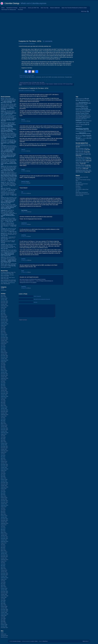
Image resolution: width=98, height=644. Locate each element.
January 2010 (4, 590)
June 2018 (3, 437)
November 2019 (4, 411)
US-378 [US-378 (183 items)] (89, 138)
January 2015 (4, 499)
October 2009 (4, 594)
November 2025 (4, 303)
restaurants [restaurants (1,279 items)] (82, 129)
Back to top (85, 641)
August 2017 (4, 452)
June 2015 (3, 492)
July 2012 (3, 544)
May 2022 (3, 366)
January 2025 (4, 318)
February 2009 (4, 606)
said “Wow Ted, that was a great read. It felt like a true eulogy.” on (9, 156)
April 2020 (3, 404)
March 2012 (3, 551)
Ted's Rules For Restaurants (9, 10)
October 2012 (4, 540)
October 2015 (4, 486)
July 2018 (3, 436)
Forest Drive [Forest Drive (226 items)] (84, 113)
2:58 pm (29, 272)
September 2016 (4, 469)
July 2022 (3, 363)
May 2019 (3, 421)
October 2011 (4, 558)
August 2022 (4, 362)
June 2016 (3, 473)
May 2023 (3, 348)
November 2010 (4, 575)
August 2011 (4, 561)
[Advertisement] (49, 26)
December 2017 (4, 446)
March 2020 (3, 405)
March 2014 (3, 514)
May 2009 (3, 602)
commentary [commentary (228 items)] (80, 106)
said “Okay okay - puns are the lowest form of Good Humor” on (9, 234)
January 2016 (4, 481)
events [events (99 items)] (77, 112)
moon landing (54, 77)
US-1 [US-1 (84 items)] (82, 138)
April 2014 (3, 513)
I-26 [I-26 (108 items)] (83, 121)
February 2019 (4, 425)
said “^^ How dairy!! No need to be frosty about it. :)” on (8, 238)
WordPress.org (4, 637)
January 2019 (4, 427)
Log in (2, 633)
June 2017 (3, 455)
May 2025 (3, 312)
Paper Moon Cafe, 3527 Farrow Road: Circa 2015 (8, 278)
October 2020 (4, 395)
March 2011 (3, 569)
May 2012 (3, 547)
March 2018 (3, 442)
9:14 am (29, 151)
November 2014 (4, 502)
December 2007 (4, 628)
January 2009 (4, 608)
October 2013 (4, 522)
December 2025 (4, 301)
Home (3, 8)
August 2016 (4, 470)
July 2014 (3, 508)
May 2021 (3, 384)
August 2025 (4, 307)
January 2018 (4, 445)
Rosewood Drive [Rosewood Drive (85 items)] (79, 131)
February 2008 (4, 625)
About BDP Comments (6, 267)
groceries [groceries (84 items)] (89, 116)
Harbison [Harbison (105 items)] (84, 118)
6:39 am (29, 236)
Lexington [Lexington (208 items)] (79, 123)
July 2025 (3, 309)
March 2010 (3, 587)
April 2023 (3, 350)
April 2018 (3, 440)
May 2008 (3, 620)
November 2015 (4, 484)
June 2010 (3, 582)
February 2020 (4, 407)
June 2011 (3, 564)
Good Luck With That (33, 8)
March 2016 (3, 478)
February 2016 (4, 479)
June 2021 (3, 383)
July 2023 (3, 345)
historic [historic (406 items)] (79, 120)
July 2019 (3, 418)
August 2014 (4, 507)
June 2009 (3, 600)
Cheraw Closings (79, 195)
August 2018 (4, 434)
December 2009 (4, 591)
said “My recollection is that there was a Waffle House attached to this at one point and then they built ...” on (9, 200)
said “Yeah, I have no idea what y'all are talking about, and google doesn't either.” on (9, 265)
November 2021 (4, 375)
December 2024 (4, 319)
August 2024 (4, 325)
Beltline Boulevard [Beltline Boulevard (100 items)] (80, 99)
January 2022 (4, 372)
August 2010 (4, 579)
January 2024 (4, 336)
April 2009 (3, 603)
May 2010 (3, 584)
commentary (4, 290)
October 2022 (4, 359)
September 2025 (4, 306)
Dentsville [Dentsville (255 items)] (85, 108)
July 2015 (3, 490)
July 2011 (3, 563)
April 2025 (3, 313)
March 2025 (3, 315)
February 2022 (4, 371)
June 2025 (3, 310)
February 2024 (4, 334)
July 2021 (3, 381)
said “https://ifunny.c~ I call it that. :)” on (9, 130)
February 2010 (4, 588)
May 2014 (3, 511)
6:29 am (29, 288)
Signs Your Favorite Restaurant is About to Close (74, 8)
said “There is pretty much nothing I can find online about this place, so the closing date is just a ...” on (8, 100)
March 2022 (3, 369)
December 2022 (4, 356)
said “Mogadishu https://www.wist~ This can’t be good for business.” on (9, 189)
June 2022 (3, 365)
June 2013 (3, 528)
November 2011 (4, 557)
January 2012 (4, 554)
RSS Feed (84, 11)
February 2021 (4, 389)
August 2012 (4, 543)
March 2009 (3, 605)
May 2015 (3, 493)
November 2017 (4, 448)
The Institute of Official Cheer (82, 189)
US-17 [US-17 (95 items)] (85, 138)
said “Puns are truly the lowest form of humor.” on (8, 242)
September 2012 (4, 541)
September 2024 (4, 324)
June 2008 (3, 618)
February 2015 (4, 498)
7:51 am (29, 121)
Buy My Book (23, 8)
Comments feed (4, 636)
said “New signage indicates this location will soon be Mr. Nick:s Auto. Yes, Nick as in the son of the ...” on (9, 168)
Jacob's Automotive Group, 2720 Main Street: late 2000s (32, 82)
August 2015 (4, 489)
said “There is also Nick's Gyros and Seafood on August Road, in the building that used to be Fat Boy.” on (9, 253)
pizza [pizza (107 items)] (81, 126)
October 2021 (4, 377)
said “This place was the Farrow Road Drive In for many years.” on (9, 113)
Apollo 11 (33, 77)
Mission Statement (55, 8)
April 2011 (3, 567)
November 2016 (4, 466)
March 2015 (3, 496)
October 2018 (4, 431)
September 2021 (4, 378)
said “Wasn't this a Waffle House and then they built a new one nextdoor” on (9, 207)
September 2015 (4, 487)
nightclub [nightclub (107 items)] (82, 125)
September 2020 (4, 396)
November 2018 (4, 430)
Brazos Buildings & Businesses (82, 194)
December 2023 (4, 337)
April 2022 (3, 368)
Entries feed (4, 634)
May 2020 (3, 402)
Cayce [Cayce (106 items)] (77, 105)
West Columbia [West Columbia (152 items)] (80, 140)
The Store (20, 10)
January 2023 (4, 354)
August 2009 (4, 597)
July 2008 (3, 617)
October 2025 (4, 304)
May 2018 (3, 439)
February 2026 (4, 298)
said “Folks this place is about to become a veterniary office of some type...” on (9, 142)
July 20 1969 (48, 77)
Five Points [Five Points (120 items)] (82, 111)
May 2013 (3, 529)
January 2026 (4, 300)
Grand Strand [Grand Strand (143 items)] (82, 116)
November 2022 (4, 357)
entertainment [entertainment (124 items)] (87, 110)
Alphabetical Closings (12, 8)
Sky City (78, 191)
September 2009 (4, 596)
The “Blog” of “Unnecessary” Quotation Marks (82, 184)
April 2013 (3, 531)
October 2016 (4, 467)
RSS (33, 90)
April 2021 (3, 386)
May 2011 (3, 566)
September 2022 (4, 360)
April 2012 (3, 549)
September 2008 (4, 614)
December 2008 (4, 609)
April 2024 (3, 331)
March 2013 (3, 532)
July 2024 (3, 327)
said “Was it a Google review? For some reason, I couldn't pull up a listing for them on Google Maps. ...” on (9, 220)
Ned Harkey (24, 210)
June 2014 (3, 510)
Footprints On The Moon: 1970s (30, 41)
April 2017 (3, 458)
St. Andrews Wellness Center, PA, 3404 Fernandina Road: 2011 (8, 273)
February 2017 (4, 461)
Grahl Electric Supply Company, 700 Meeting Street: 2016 (84, 160)
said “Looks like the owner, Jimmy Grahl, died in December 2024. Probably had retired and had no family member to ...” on (9, 213)
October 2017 (4, 449)
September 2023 (4, 342)
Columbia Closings (12, 3)
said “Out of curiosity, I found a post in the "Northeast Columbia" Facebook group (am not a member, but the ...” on (9, 194)
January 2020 (4, 408)
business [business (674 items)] (83, 103)
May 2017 (3, 457)
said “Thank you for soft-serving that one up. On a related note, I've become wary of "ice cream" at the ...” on (9, 230)
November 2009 (4, 593)
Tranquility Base (68, 77)
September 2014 (4, 505)
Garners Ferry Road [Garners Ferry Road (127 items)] (81, 115)
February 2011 (4, 570)
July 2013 (3, 526)
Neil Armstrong (61, 77)
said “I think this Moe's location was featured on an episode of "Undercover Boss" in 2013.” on (9, 174)
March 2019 (3, 424)
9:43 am (29, 171)
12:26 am (29, 193)
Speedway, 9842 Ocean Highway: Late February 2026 (83, 165)
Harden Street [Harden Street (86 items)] (83, 119)
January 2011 (4, 572)
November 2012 (4, 538)
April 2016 (3, 476)
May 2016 (3, 475)
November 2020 (4, 393)
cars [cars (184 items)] (89, 103)
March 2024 (3, 333)
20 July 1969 (28, 77)
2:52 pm (29, 183)
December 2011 (4, 555)
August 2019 (4, 416)
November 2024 (4, 321)
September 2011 (4, 560)
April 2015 (3, 495)
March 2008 (3, 623)
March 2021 (3, 387)
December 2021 (4, 374)
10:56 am (29, 260)
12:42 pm (29, 212)
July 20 (43, 77)
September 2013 (4, 523)
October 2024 (4, 322)
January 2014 (4, 517)
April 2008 (3, 622)
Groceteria (78, 186)
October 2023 (4, 340)
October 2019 (4, 413)
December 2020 (4, 392)
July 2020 (3, 399)
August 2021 (4, 380)
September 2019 (4, 415)
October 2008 (4, 612)
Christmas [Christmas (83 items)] (81, 105)
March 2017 (3, 460)
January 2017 (4, 463)
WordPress (45, 641)
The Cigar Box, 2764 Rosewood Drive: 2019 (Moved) (8, 283)
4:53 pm (29, 224)
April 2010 (3, 585)
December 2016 (4, 464)
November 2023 (4, 339)
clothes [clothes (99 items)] (86, 105)
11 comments (47, 41)
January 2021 (4, 390)
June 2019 (3, 419)
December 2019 (4, 410)
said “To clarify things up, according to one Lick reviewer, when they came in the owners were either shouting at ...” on (9, 225)
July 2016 (3, 472)
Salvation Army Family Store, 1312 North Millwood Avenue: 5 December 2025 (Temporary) (84, 171)
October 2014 (4, 504)
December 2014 (4, 501)
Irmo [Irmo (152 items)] (86, 121)
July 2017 (3, 454)
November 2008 (4, 611)
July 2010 (3, 581)
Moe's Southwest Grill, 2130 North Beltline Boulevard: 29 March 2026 (8, 281)
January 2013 (4, 535)
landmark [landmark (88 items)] (89, 121)
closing (2, 289)
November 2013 (4, 520)
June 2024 (3, 328)
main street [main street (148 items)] (86, 123)
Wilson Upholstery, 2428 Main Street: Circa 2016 (7, 275)
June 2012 (3, 546)
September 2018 (4, 433)
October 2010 (4, 576)
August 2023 (4, 344)
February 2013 (4, 534)
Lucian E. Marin (34, 641)
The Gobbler (78, 188)
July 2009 (3, 599)
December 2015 (4, 483)
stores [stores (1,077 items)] (82, 133)
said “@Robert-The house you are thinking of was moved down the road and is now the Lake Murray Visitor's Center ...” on (9, 162)
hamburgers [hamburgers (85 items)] (78, 118)
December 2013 (4, 519)
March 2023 (3, 351)
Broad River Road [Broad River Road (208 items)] (82, 100)
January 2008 (4, 626)
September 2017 (4, 451)
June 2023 (3, 347)
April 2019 (3, 422)
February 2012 (4, 552)
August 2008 (4, 615)
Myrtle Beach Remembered (82, 192)
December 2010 (4, 573)
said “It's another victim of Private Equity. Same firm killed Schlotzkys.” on (8, 125)
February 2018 (4, 443)
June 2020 (3, 401)
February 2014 (4, 516)
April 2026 (3, 295)
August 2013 (4, 525)
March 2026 (3, 297)
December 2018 (4, 428)
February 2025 (4, 316)
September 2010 (4, 578)
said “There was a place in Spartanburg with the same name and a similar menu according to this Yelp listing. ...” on (9, 260)
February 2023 (4, 353)
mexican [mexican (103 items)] (78, 125)
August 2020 (4, 398)
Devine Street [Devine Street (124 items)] (79, 110)
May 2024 (3, 330)
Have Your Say (44, 8)
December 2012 (4, 537)
